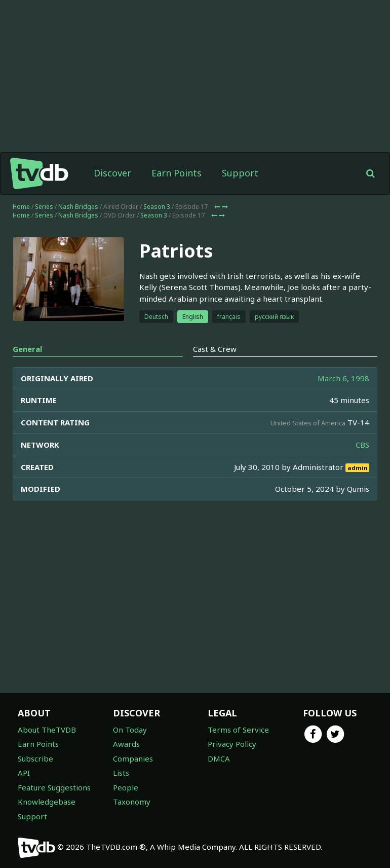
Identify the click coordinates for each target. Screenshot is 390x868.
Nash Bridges (78, 207)
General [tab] (27, 349)
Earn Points (177, 173)
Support (240, 173)
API (24, 773)
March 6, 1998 (343, 378)
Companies (133, 758)
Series (44, 207)
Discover (112, 173)
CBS (362, 445)
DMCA (219, 758)
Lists (121, 773)
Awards (126, 744)
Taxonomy (132, 802)
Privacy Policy (232, 744)
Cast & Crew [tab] (215, 349)
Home (21, 207)
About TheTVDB (47, 730)
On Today (130, 730)
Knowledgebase (47, 802)
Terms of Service (238, 730)
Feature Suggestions (54, 787)
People (126, 787)
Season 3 (157, 207)
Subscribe (35, 758)
